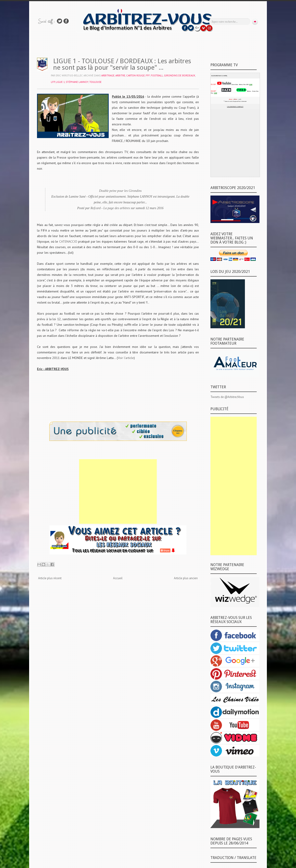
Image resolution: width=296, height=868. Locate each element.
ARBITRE (120, 75)
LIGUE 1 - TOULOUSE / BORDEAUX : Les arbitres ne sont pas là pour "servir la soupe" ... (122, 64)
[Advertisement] (118, 491)
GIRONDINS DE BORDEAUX (180, 75)
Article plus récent (50, 578)
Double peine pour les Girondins (120, 191)
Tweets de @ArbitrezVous (227, 397)
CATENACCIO (68, 241)
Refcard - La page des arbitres (110, 208)
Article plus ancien (186, 578)
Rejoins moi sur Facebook (66, 21)
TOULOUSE (95, 82)
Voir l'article (126, 358)
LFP (53, 82)
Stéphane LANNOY (77, 82)
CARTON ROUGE (136, 75)
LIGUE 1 (60, 82)
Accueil (118, 578)
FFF (148, 75)
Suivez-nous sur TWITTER (59, 21)
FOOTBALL (157, 75)
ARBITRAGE (108, 75)
